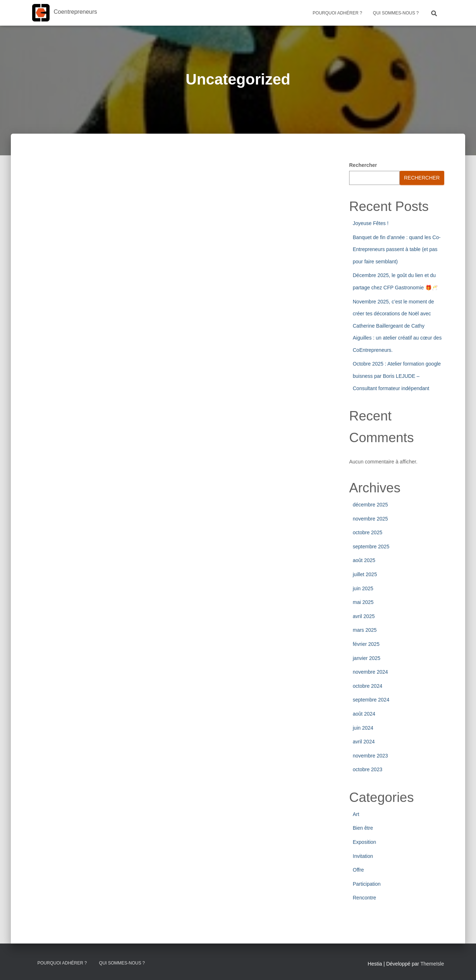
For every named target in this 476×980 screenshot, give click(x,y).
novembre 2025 (370, 519)
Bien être (363, 828)
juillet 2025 (365, 574)
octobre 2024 (368, 686)
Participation (367, 884)
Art (356, 814)
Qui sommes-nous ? (396, 13)
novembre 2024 (370, 672)
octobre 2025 (368, 532)
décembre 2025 (370, 505)
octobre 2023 (368, 769)
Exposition (364, 842)
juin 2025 (363, 588)
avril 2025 (364, 616)
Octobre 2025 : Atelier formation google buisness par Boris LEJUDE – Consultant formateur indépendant (397, 376)
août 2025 (364, 560)
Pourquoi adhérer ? (337, 13)
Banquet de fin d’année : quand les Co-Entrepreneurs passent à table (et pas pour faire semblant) (397, 249)
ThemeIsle (432, 964)
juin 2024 (363, 728)
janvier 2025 (366, 658)
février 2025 (366, 644)
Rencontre (364, 898)
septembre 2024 (371, 700)
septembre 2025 (371, 547)
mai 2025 (363, 602)
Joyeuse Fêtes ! (371, 223)
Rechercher (363, 165)
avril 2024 (364, 742)
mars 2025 (365, 630)
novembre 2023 (370, 756)
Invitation (363, 856)
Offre (358, 870)
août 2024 (364, 714)
